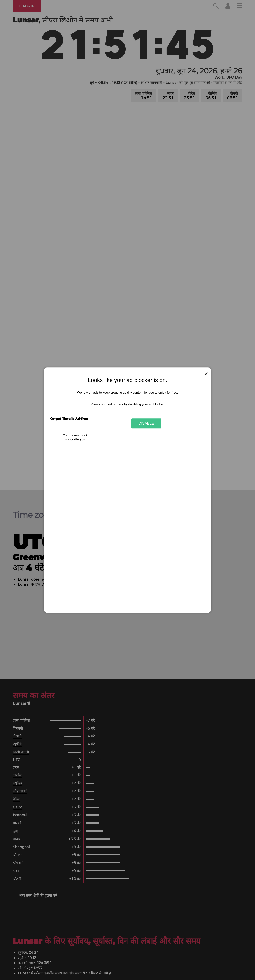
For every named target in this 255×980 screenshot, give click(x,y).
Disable (146, 423)
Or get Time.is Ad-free (69, 419)
